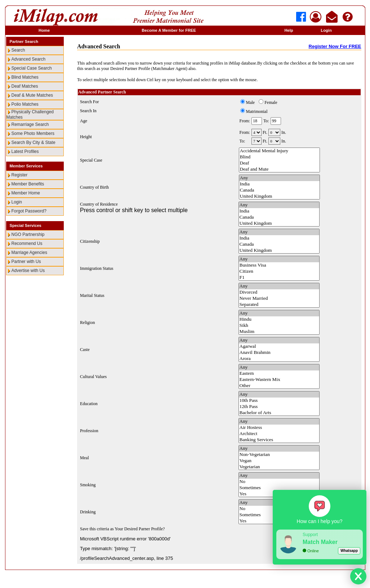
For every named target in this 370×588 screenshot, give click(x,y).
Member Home (26, 193)
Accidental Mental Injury (279, 151)
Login (326, 30)
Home (44, 30)
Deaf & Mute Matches (32, 95)
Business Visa (279, 265)
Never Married (279, 299)
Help (289, 30)
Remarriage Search (30, 124)
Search (18, 50)
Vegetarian (279, 467)
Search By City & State (34, 142)
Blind (279, 157)
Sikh (279, 326)
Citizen (279, 271)
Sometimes (279, 488)
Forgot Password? (29, 211)
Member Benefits (28, 184)
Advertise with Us (28, 271)
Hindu (279, 319)
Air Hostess (279, 428)
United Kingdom (279, 196)
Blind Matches (25, 77)
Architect (279, 434)
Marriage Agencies (29, 253)
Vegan (279, 461)
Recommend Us (27, 243)
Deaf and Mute (279, 169)
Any (279, 178)
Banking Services (279, 440)
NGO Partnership (28, 234)
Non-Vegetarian (279, 455)
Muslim (279, 332)
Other (279, 386)
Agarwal (279, 346)
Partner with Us (26, 262)
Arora (279, 359)
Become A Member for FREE (169, 30)
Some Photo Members (33, 133)
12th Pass (279, 407)
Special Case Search (32, 68)
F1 (279, 278)
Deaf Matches (25, 86)
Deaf (279, 163)
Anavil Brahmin (279, 353)
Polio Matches (25, 104)
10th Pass (279, 401)
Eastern (279, 374)
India (279, 184)
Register (20, 175)
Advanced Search (29, 59)
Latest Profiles (25, 152)
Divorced (279, 292)
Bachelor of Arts (279, 413)
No (279, 482)
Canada (279, 190)
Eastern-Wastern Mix (279, 380)
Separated (279, 305)
